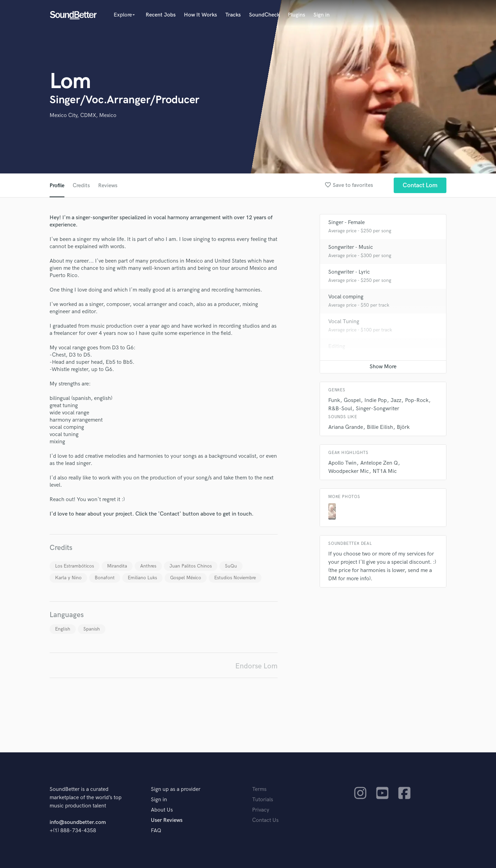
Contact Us (265, 820)
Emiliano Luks (142, 578)
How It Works (200, 15)
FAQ (156, 831)
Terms (259, 789)
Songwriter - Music (351, 247)
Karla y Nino (68, 578)
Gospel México (186, 578)
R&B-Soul (340, 409)
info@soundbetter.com (78, 822)
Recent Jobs (161, 15)
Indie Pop (376, 400)
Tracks (233, 15)
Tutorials (263, 800)
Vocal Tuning (344, 322)
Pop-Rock (417, 400)
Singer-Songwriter (378, 409)
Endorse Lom (256, 666)
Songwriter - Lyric (349, 272)
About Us (162, 810)
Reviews (108, 186)
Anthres (148, 566)
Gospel (352, 400)
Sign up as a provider (176, 789)
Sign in (322, 15)
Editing (337, 346)
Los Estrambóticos (75, 566)
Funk (334, 400)
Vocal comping (346, 297)
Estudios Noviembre (235, 578)
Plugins (297, 15)
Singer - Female (347, 223)
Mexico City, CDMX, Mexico (83, 115)
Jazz (396, 400)
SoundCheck (264, 15)
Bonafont (105, 578)
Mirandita (117, 566)
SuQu (231, 566)
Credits (81, 186)
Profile (57, 186)
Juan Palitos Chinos (191, 566)
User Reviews (167, 820)
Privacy (261, 810)
